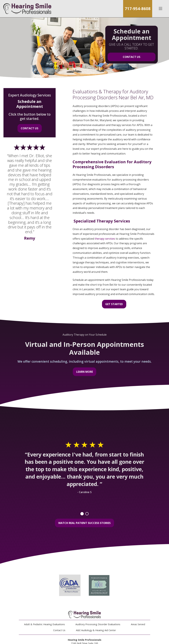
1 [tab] (82, 514)
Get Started (114, 304)
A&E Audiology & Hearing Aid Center (96, 630)
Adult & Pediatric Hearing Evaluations (44, 624)
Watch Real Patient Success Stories (84, 523)
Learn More (85, 372)
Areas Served (138, 624)
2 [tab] (87, 514)
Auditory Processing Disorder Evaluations (98, 624)
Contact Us (132, 57)
